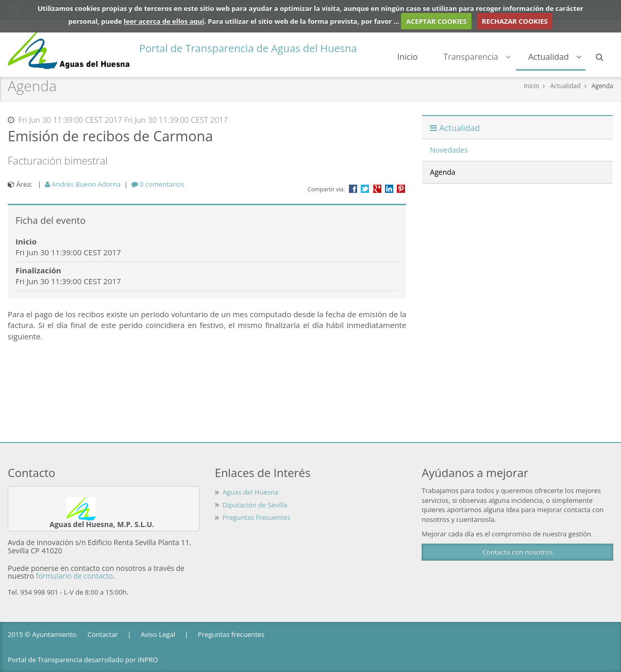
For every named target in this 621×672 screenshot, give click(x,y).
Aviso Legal (158, 634)
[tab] (158, 184)
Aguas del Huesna (250, 492)
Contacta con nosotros (517, 552)
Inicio (409, 57)
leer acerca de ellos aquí (164, 21)
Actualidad (555, 57)
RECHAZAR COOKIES (515, 21)
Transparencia (478, 57)
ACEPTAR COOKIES (437, 21)
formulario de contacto (74, 576)
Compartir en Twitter (365, 189)
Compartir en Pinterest (401, 189)
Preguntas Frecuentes (257, 517)
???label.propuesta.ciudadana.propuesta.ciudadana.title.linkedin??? (389, 189)
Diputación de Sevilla (255, 505)
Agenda (602, 86)
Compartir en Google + (377, 189)
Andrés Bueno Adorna (83, 184)
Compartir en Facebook (353, 189)
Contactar (103, 634)
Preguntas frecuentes (231, 634)
